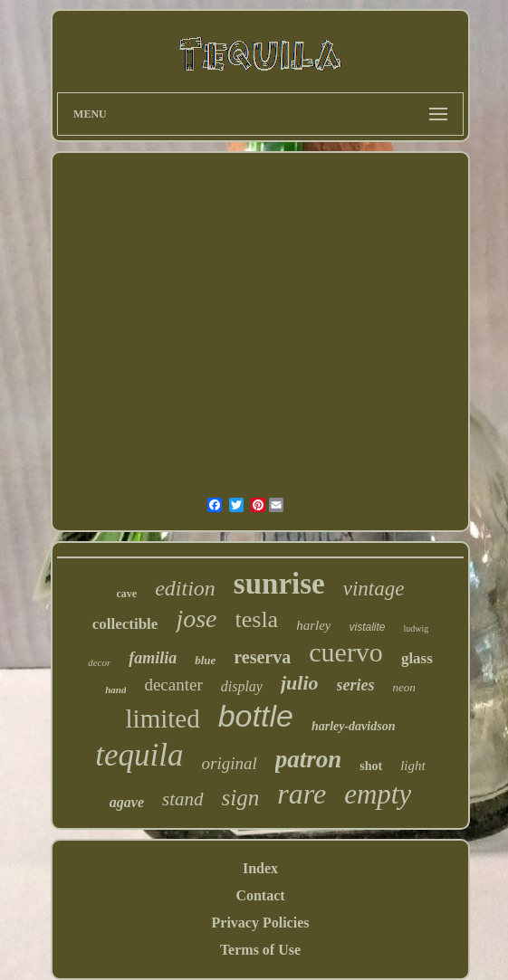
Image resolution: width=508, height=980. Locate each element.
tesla (257, 619)
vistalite (367, 627)
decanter (173, 685)
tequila (139, 755)
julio (300, 683)
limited (163, 718)
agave (127, 802)
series (356, 685)
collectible (125, 624)
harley (313, 625)
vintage (374, 589)
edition (185, 588)
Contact (260, 895)
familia (153, 658)
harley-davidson (354, 726)
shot (371, 766)
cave (127, 594)
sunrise (279, 584)
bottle (256, 716)
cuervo (346, 652)
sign (241, 798)
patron (309, 759)
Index (260, 868)
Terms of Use (260, 950)
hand (115, 690)
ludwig (417, 628)
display (242, 686)
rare (302, 794)
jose (196, 618)
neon (404, 687)
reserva (262, 657)
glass (417, 658)
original (230, 763)
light (413, 766)
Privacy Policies (261, 923)
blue (205, 660)
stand (183, 799)
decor (99, 662)
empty (378, 794)
